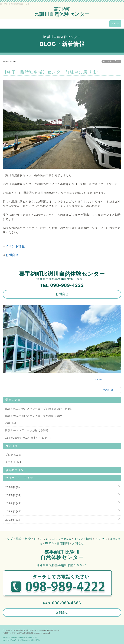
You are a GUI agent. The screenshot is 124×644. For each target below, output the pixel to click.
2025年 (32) (13, 495)
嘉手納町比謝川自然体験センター (30, 630)
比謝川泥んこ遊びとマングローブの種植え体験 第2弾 (39, 409)
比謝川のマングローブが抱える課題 (27, 430)
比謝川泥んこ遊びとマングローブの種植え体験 (34, 416)
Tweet (99, 380)
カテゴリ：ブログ (111, 61)
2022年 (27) (13, 520)
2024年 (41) (13, 503)
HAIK (38, 640)
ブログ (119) (13, 455)
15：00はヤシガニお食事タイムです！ (29, 438)
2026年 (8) (13, 487)
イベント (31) (14, 462)
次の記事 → (111, 390)
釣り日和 (11, 423)
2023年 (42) (13, 511)
